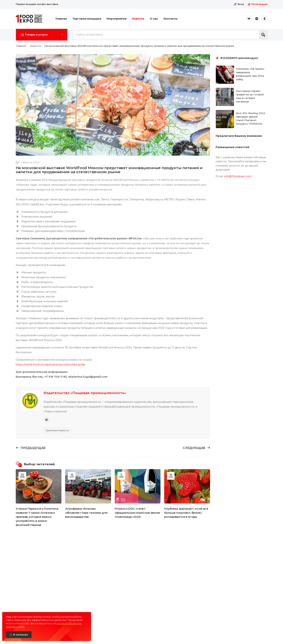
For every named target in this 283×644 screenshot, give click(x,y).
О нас (154, 19)
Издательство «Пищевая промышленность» (85, 393)
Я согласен (20, 635)
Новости (138, 19)
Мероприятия (117, 19)
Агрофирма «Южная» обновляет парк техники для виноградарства (86, 513)
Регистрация (258, 4)
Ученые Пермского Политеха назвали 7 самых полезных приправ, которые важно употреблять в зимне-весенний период (37, 517)
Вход (239, 4)
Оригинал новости (57, 430)
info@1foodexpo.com (238, 176)
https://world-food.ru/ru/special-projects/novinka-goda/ (51, 365)
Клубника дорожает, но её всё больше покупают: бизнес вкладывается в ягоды (186, 513)
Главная (61, 19)
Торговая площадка (87, 19)
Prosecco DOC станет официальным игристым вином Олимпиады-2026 (137, 513)
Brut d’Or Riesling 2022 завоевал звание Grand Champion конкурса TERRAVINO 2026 (251, 120)
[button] (42, 35)
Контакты (171, 19)
